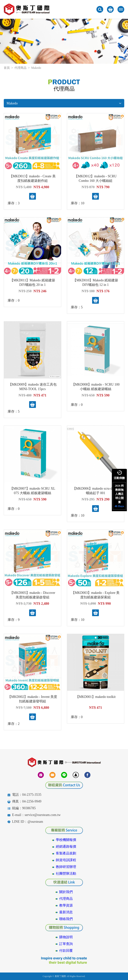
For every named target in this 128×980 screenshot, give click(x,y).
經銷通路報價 (66, 847)
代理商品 (20, 68)
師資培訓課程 (66, 860)
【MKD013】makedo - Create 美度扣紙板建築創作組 (33, 178)
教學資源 (66, 905)
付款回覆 (66, 951)
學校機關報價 (66, 840)
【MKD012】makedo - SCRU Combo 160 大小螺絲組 (95, 178)
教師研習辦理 (66, 867)
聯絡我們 (66, 919)
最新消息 (66, 912)
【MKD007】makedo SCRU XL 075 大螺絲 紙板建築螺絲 (33, 491)
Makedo (64, 103)
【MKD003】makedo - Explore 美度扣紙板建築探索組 (95, 595)
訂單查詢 (66, 944)
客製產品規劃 (66, 853)
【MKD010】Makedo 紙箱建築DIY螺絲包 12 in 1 (96, 282)
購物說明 (66, 937)
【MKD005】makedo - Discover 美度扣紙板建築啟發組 (33, 595)
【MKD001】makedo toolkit (96, 697)
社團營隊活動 (66, 874)
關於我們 (66, 892)
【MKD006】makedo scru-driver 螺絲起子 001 (96, 491)
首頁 (7, 68)
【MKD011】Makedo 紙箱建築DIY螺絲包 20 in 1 (33, 282)
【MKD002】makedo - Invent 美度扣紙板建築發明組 (32, 699)
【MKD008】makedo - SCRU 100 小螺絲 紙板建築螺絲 (96, 387)
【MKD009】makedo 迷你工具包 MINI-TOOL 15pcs (33, 387)
